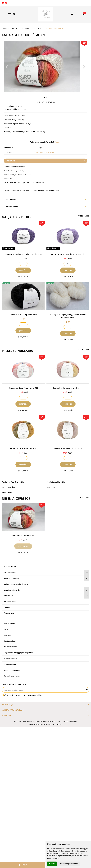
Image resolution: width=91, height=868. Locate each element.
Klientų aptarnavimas (13, 710)
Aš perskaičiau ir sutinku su (23, 695)
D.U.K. (6, 629)
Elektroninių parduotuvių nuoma (40, 724)
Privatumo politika (11, 658)
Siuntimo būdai (10, 641)
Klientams (7, 716)
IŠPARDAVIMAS (10, 613)
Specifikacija (11, 199)
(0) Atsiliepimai (12, 207)
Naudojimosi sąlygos (12, 670)
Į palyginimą (39, 102)
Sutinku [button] (52, 864)
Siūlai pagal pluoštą (11, 578)
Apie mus (7, 635)
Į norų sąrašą (51, 102)
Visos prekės (84, 216)
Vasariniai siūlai (10, 602)
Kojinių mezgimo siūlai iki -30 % (16, 584)
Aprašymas (10, 161)
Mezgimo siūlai (10, 572)
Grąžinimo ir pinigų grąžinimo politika (18, 653)
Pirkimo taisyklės (10, 647)
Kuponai (7, 607)
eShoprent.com (57, 724)
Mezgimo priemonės (12, 590)
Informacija (7, 705)
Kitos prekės (8, 596)
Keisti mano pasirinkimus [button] (68, 864)
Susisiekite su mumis (12, 676)
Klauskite (58, 142)
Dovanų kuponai (10, 664)
